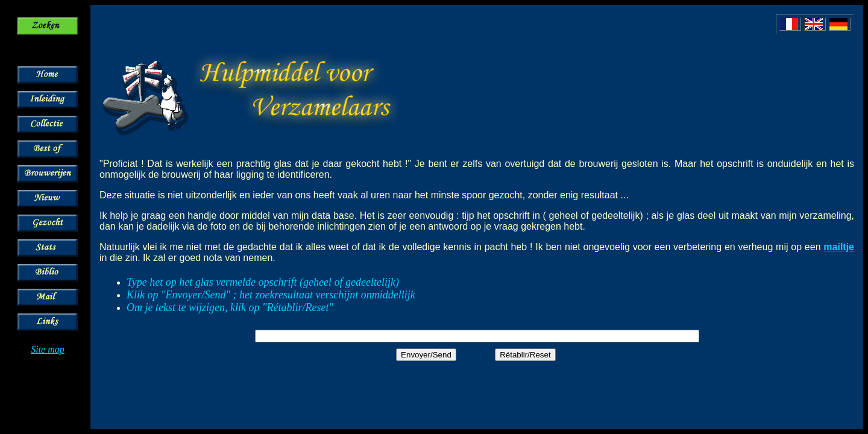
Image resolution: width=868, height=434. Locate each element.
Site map (48, 349)
